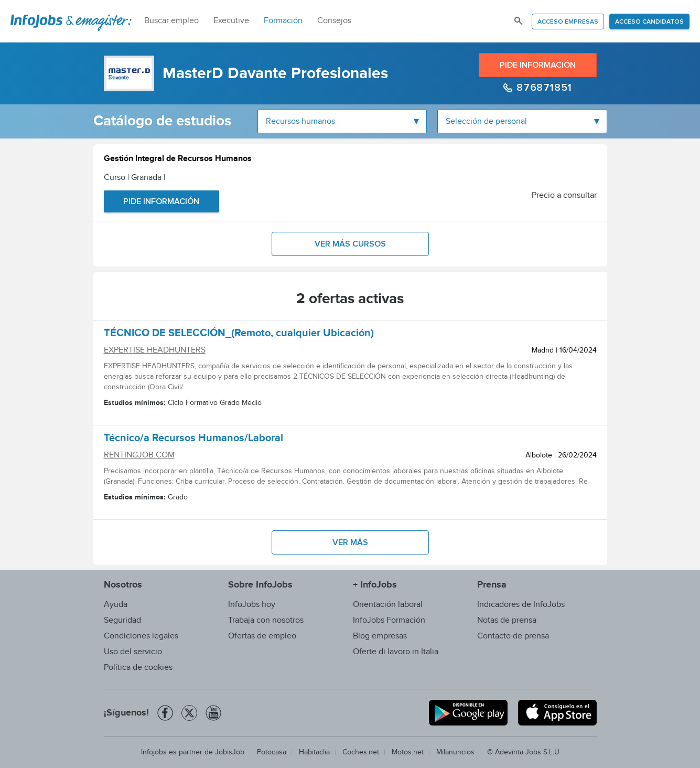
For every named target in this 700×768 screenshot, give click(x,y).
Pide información (538, 65)
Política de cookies (138, 668)
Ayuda (116, 605)
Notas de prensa (507, 620)
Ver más (350, 542)
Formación (283, 21)
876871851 (543, 88)
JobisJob (230, 752)
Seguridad (122, 620)
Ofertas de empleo (262, 636)
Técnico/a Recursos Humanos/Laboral (193, 440)
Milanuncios (455, 752)
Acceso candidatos (649, 22)
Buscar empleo (171, 21)
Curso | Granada (134, 178)
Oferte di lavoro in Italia (396, 652)
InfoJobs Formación (389, 620)
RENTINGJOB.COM (139, 455)
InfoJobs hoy (252, 605)
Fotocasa (272, 752)
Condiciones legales (141, 636)
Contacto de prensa (513, 636)
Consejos (334, 21)
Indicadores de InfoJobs (521, 605)
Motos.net (408, 752)
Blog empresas (380, 636)
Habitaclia (314, 752)
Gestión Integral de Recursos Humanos (178, 160)
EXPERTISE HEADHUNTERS (155, 350)
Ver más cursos (350, 244)
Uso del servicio (133, 652)
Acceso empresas (568, 22)
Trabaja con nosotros (266, 620)
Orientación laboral (388, 605)
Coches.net (361, 752)
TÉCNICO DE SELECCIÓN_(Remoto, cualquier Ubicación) (239, 335)
